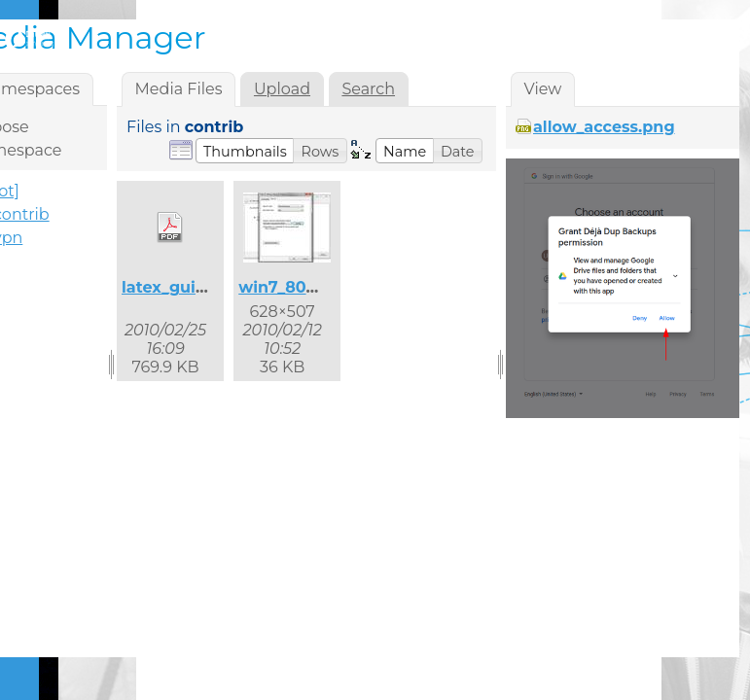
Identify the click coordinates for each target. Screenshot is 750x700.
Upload (282, 89)
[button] (245, 151)
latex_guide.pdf (185, 287)
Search (368, 89)
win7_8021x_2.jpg (309, 287)
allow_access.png (604, 127)
